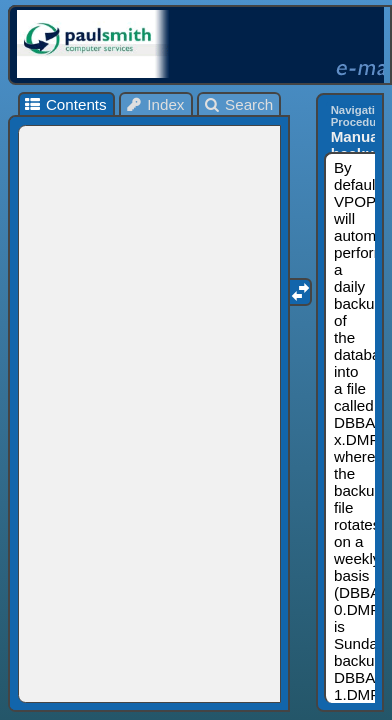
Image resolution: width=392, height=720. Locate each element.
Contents (64, 104)
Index (155, 104)
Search (238, 104)
